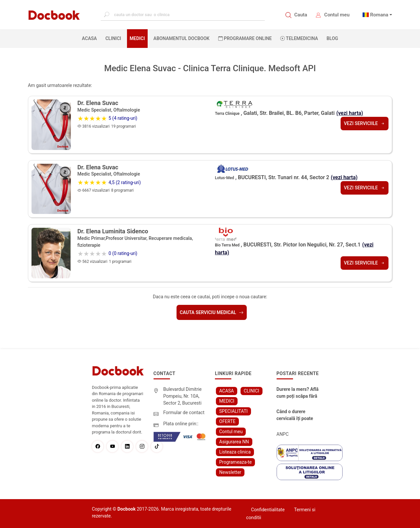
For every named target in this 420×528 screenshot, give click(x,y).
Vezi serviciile (365, 123)
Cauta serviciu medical (212, 312)
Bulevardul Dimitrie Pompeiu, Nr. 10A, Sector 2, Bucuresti (183, 396)
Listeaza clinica (235, 452)
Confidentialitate (268, 510)
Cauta (301, 15)
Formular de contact (184, 412)
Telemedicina (299, 38)
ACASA (91, 38)
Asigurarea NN (234, 442)
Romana (379, 15)
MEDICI (137, 38)
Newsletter (230, 472)
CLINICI (113, 38)
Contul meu (337, 15)
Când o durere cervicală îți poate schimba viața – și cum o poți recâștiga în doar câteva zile (298, 415)
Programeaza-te (235, 462)
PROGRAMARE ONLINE (245, 38)
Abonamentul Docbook (182, 38)
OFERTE (227, 421)
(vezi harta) (350, 113)
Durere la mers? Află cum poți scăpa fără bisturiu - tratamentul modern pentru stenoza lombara (299, 393)
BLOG (332, 38)
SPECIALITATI (233, 411)
